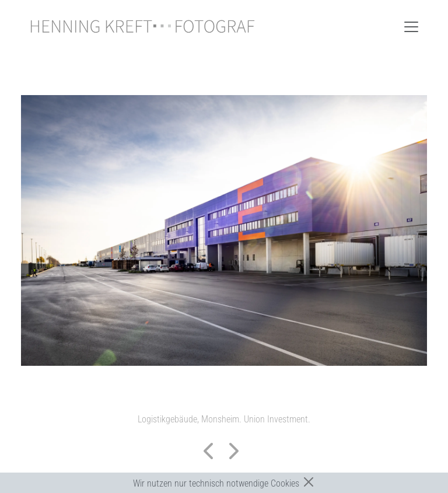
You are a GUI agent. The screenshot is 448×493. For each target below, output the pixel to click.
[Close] (309, 482)
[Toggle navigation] (411, 27)
